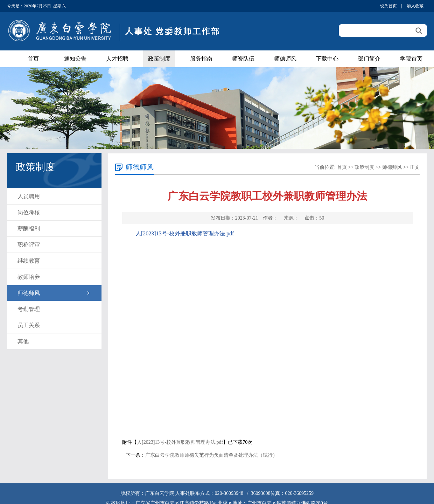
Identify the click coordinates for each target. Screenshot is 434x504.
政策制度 (159, 59)
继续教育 (29, 261)
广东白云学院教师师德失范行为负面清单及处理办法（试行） (211, 455)
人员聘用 (29, 196)
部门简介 (369, 59)
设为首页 (388, 6)
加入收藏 (415, 6)
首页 (33, 59)
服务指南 (201, 59)
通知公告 (75, 59)
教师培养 (29, 277)
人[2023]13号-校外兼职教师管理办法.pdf (185, 233)
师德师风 (285, 59)
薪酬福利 (29, 229)
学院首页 (411, 59)
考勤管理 (29, 309)
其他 (23, 341)
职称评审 (29, 245)
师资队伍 (243, 59)
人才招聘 (117, 59)
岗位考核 (29, 212)
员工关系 (29, 325)
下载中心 (327, 59)
